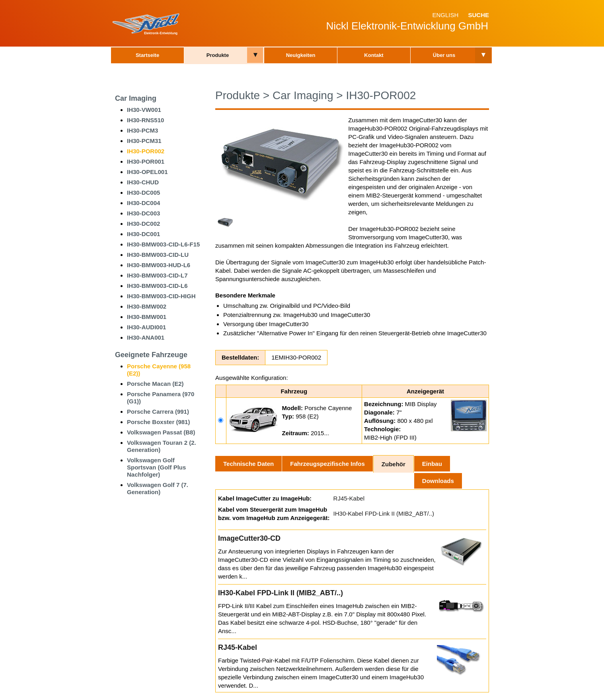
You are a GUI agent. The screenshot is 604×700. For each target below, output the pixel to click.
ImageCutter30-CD (249, 538)
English (445, 15)
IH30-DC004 (143, 203)
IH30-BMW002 (147, 306)
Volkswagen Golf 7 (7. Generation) (158, 488)
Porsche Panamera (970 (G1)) (161, 398)
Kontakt (374, 55)
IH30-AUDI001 (146, 327)
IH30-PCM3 (142, 130)
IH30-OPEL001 (147, 172)
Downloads (438, 481)
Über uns (444, 55)
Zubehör (394, 464)
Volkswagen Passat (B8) (161, 432)
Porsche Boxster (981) (158, 422)
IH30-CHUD (143, 182)
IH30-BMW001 (147, 317)
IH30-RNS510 (145, 120)
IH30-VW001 (144, 110)
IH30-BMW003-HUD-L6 (159, 265)
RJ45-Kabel (349, 498)
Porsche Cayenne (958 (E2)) (159, 370)
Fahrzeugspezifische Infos (327, 464)
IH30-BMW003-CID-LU (158, 255)
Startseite (147, 55)
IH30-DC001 (143, 234)
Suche (478, 15)
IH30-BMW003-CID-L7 (157, 275)
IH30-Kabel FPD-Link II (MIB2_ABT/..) (384, 513)
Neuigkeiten (301, 55)
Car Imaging (136, 98)
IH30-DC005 (143, 193)
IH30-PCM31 (144, 141)
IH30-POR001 (146, 161)
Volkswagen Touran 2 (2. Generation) (162, 446)
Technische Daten (248, 464)
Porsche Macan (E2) (155, 384)
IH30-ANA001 (146, 337)
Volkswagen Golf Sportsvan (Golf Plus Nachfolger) (156, 467)
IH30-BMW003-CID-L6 (157, 286)
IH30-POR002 (146, 151)
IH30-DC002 (143, 224)
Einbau (432, 464)
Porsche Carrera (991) (158, 412)
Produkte (218, 55)
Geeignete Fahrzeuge (151, 355)
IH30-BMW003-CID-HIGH (161, 296)
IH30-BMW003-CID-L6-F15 (163, 244)
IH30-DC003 (143, 213)
